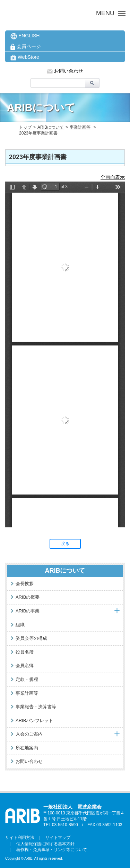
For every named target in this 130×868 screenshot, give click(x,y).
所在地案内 (27, 748)
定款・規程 (27, 679)
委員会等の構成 (31, 638)
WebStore (25, 57)
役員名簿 (25, 652)
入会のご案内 (29, 734)
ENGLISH (25, 36)
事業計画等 (80, 127)
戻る (65, 544)
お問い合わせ (65, 71)
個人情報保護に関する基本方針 (43, 844)
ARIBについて (51, 127)
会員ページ (26, 47)
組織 (20, 625)
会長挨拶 (25, 584)
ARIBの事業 (28, 611)
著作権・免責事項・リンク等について (50, 850)
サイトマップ (56, 838)
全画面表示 (113, 177)
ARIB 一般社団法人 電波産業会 (44, 13)
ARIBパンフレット (34, 721)
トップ (25, 127)
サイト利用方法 (20, 838)
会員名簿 (25, 666)
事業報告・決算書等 (36, 707)
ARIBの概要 (28, 597)
